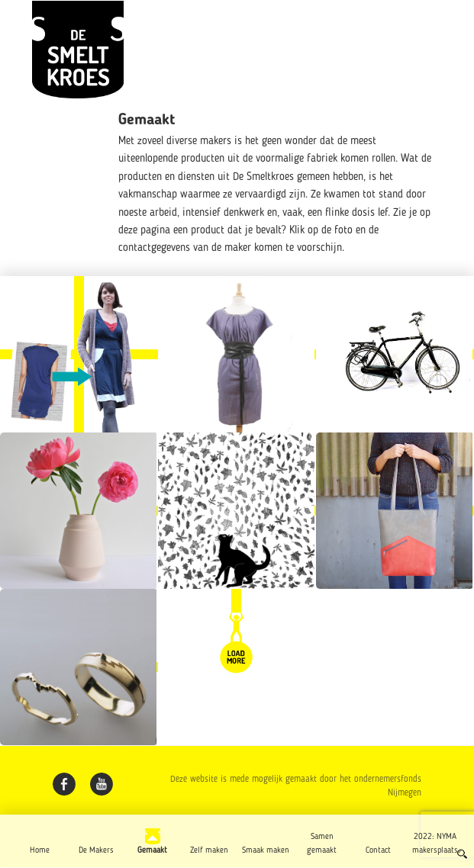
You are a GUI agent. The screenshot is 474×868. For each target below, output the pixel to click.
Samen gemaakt (322, 844)
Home (40, 850)
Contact (378, 850)
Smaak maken (266, 850)
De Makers (96, 850)
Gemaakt (152, 850)
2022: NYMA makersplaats (435, 844)
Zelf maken (209, 850)
